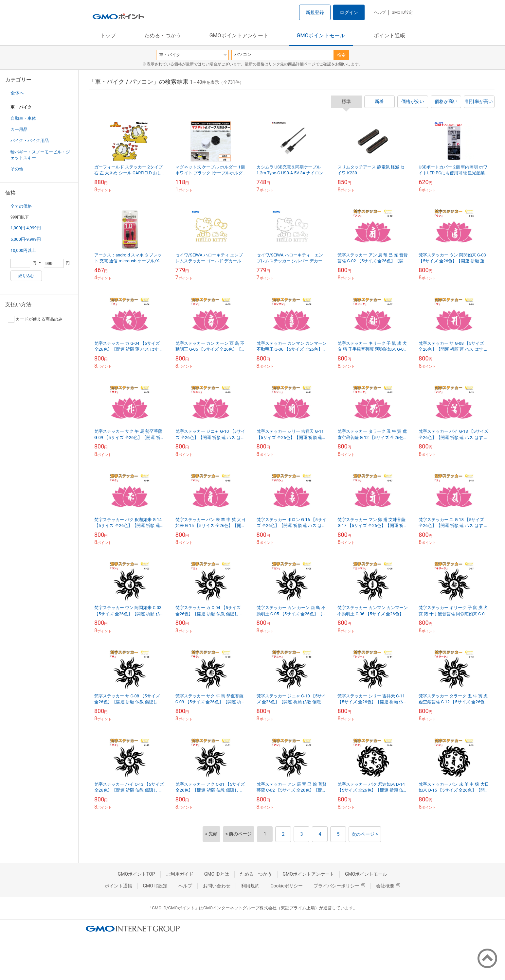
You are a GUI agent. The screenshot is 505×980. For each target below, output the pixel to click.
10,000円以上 (23, 250)
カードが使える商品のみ (35, 319)
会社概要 (388, 886)
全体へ (17, 93)
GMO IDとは (217, 874)
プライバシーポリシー (339, 886)
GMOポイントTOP (136, 874)
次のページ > (365, 834)
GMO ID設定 (402, 12)
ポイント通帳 (389, 35)
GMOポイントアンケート (239, 35)
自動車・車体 (23, 118)
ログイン (349, 12)
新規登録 (315, 12)
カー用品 (19, 129)
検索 (341, 55)
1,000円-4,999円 (26, 228)
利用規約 (250, 886)
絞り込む (26, 276)
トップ (108, 35)
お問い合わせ (217, 886)
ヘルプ (380, 12)
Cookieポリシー (287, 886)
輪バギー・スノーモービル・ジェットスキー (40, 155)
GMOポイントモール (321, 35)
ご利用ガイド (180, 874)
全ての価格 (21, 206)
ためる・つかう (163, 35)
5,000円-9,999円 (26, 239)
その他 (17, 169)
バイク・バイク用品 (30, 140)
